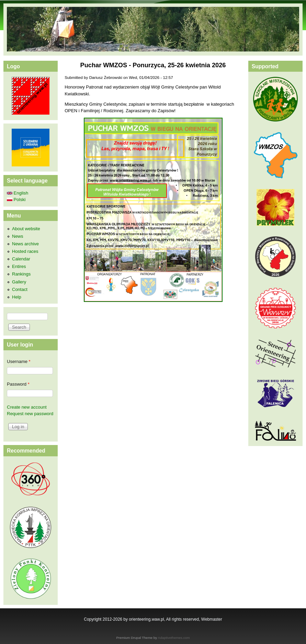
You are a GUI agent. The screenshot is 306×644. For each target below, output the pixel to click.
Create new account (27, 407)
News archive (25, 244)
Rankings (21, 274)
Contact (20, 289)
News (18, 236)
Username (19, 361)
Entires (19, 266)
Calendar (21, 259)
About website (26, 229)
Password (18, 384)
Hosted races (25, 251)
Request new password (30, 414)
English (18, 193)
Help (17, 297)
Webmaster (212, 619)
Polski (16, 200)
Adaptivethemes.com (174, 638)
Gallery (19, 282)
